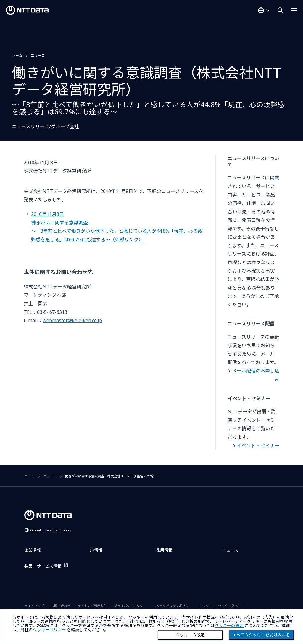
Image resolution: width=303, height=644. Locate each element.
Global (51, 530)
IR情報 (96, 550)
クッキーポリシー (49, 630)
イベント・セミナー (258, 446)
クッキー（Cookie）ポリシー (221, 606)
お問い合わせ (61, 606)
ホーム (17, 56)
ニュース (38, 56)
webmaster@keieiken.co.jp (72, 320)
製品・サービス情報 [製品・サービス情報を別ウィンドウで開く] (43, 566)
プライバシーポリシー (130, 606)
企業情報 (33, 550)
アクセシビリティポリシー (173, 606)
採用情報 (164, 550)
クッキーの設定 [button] (229, 626)
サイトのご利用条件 (92, 606)
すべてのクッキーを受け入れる (261, 635)
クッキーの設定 (190, 635)
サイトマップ (34, 606)
